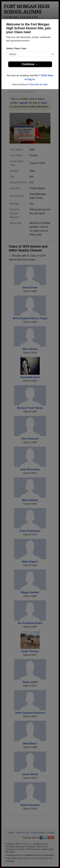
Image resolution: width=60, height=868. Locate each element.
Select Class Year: (17, 48)
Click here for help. (38, 84)
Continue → (30, 64)
